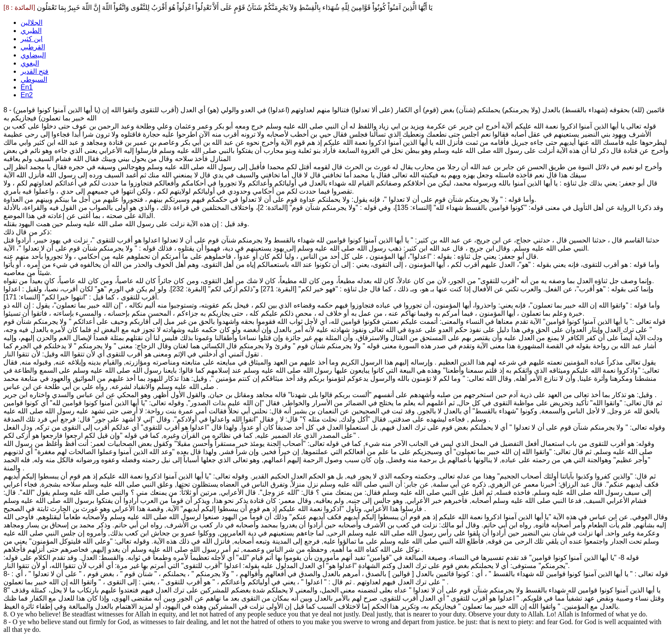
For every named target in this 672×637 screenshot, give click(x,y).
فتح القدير (34, 71)
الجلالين (31, 22)
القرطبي (33, 47)
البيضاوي (33, 55)
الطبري (31, 31)
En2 (27, 95)
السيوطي (34, 79)
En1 (27, 87)
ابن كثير (31, 39)
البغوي (30, 63)
